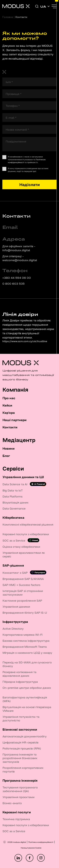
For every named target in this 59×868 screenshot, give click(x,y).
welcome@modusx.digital (20, 260)
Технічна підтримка (17, 819)
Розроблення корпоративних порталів (23, 769)
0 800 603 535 (13, 283)
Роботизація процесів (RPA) (22, 748)
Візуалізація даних (16, 502)
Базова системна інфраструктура (26, 641)
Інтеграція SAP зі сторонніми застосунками (23, 593)
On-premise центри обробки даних (27, 688)
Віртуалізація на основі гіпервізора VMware (27, 709)
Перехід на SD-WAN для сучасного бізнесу (27, 664)
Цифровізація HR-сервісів (21, 742)
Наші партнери (14, 420)
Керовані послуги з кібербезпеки (26, 534)
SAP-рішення (13, 565)
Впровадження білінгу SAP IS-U (25, 612)
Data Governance (14, 508)
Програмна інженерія (20, 780)
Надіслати (30, 184)
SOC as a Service (21, 540)
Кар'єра (9, 412)
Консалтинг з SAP (25, 572)
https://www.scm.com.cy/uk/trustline (25, 341)
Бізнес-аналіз (13, 803)
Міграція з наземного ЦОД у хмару (27, 653)
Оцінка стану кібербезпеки (22, 547)
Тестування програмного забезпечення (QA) (20, 789)
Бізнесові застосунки (20, 729)
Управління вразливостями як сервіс (24, 554)
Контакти (10, 427)
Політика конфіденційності (41, 842)
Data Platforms (13, 496)
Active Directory (13, 628)
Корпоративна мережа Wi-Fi (23, 634)
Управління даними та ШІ (23, 477)
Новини (8, 448)
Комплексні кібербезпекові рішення (28, 524)
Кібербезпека (13, 517)
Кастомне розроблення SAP (23, 600)
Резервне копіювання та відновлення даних (19, 674)
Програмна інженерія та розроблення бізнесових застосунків (20, 758)
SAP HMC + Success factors (22, 585)
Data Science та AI (25, 484)
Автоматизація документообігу (25, 736)
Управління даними (17, 606)
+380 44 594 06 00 (17, 278)
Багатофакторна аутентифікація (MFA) (25, 699)
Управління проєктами (19, 797)
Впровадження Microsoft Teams (25, 647)
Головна (8, 17)
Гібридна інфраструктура (21, 682)
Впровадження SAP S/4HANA (24, 579)
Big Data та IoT (13, 490)
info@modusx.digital (16, 250)
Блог (6, 455)
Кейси (7, 405)
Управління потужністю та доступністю (21, 718)
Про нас (9, 398)
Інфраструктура (15, 621)
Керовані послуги (17, 812)
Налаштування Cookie (31, 848)
